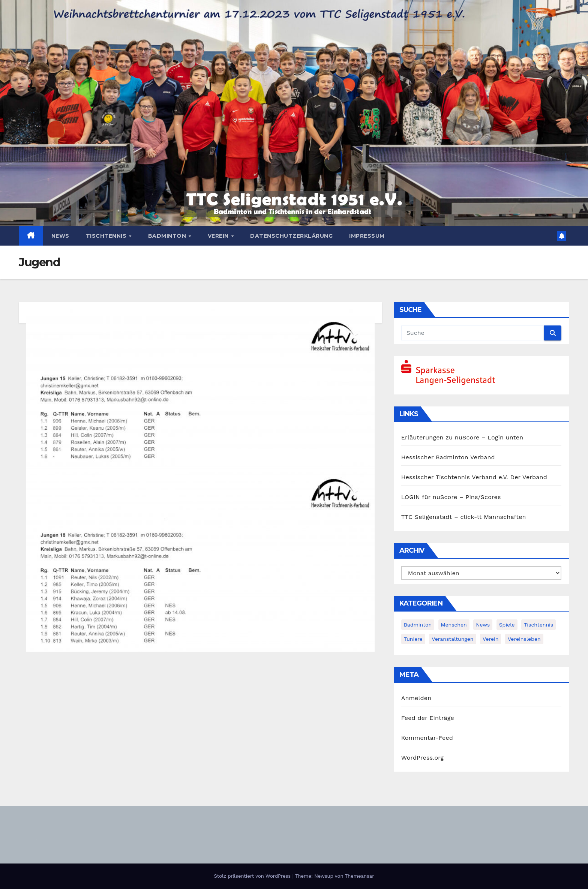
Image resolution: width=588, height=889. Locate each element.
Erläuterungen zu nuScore (440, 437)
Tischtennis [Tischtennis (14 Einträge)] (538, 625)
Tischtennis (107, 236)
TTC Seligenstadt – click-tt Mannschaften (464, 517)
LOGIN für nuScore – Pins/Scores (451, 497)
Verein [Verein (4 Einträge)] (490, 639)
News (60, 236)
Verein (219, 236)
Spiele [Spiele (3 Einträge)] (507, 625)
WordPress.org (423, 758)
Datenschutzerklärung (291, 236)
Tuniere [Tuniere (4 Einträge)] (413, 639)
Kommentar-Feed (427, 738)
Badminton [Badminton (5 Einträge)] (418, 625)
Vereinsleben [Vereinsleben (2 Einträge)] (524, 639)
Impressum (367, 236)
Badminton (168, 236)
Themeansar (360, 876)
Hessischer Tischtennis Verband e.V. (455, 477)
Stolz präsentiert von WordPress (253, 876)
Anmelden (416, 698)
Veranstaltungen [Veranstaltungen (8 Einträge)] (452, 639)
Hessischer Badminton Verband (448, 457)
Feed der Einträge (428, 718)
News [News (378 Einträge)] (483, 625)
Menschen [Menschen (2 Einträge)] (454, 625)
